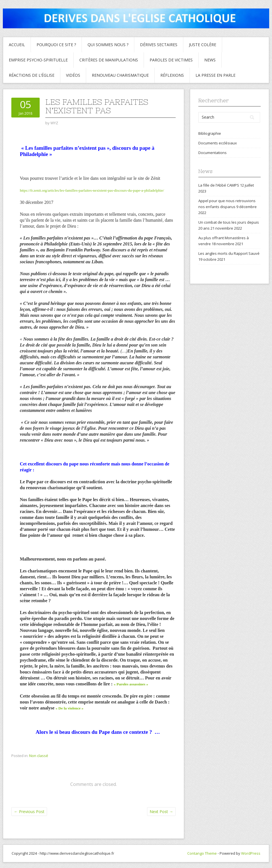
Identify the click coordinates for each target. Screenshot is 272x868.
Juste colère (203, 45)
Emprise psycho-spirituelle (38, 60)
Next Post (161, 812)
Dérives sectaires (159, 45)
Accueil (17, 45)
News (210, 60)
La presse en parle (215, 75)
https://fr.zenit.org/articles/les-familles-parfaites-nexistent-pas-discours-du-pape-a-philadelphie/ (92, 190)
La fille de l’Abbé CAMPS (219, 185)
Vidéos (73, 75)
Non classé (39, 756)
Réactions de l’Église (32, 75)
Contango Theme (202, 853)
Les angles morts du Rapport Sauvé (229, 253)
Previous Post (29, 812)
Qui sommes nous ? (108, 45)
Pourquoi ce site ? (56, 45)
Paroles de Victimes (171, 60)
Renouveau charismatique (120, 75)
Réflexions (172, 75)
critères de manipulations (109, 60)
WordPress (251, 853)
